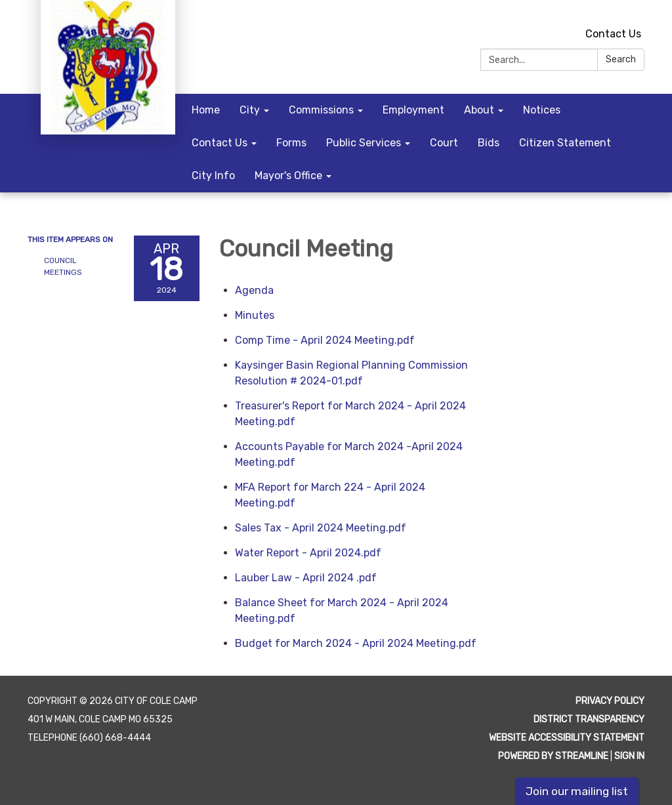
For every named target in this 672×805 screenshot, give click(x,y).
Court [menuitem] (444, 143)
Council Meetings (63, 266)
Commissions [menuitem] (321, 110)
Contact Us (613, 34)
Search (621, 59)
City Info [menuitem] (213, 175)
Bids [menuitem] (489, 143)
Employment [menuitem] (413, 110)
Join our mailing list (577, 791)
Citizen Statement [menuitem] (565, 143)
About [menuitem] (479, 110)
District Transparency (589, 719)
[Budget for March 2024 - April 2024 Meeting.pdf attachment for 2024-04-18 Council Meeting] (356, 643)
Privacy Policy (610, 701)
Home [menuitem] (206, 110)
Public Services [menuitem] (364, 143)
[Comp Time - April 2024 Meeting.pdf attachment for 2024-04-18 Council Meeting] (325, 340)
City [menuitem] (250, 110)
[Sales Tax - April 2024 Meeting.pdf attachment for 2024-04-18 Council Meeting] (321, 528)
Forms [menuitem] (291, 143)
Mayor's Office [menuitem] (288, 175)
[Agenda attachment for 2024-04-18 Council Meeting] (254, 290)
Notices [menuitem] (542, 110)
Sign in (629, 756)
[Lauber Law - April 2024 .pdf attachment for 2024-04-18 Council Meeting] (306, 578)
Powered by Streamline (553, 756)
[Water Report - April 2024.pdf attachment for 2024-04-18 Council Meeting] (308, 553)
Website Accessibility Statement (567, 738)
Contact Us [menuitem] (220, 143)
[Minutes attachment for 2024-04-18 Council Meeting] (255, 315)
